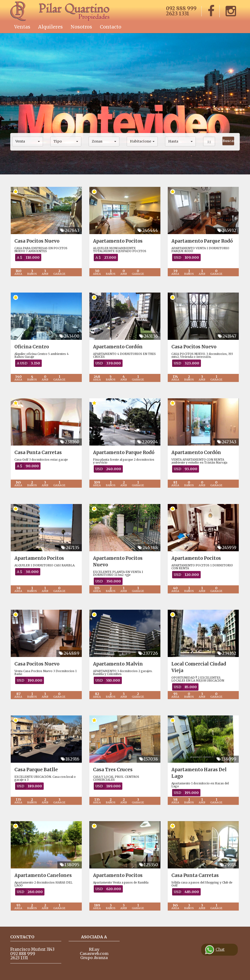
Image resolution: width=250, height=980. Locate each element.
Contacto (111, 27)
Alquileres (50, 27)
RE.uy (94, 949)
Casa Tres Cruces (113, 770)
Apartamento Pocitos (118, 241)
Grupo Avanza (94, 958)
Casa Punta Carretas (38, 452)
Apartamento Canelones (43, 875)
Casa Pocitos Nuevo (37, 241)
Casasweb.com (94, 953)
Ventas (22, 27)
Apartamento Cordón (118, 347)
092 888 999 (181, 8)
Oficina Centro (32, 347)
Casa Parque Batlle (36, 770)
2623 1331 (178, 14)
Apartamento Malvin (118, 664)
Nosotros (81, 27)
